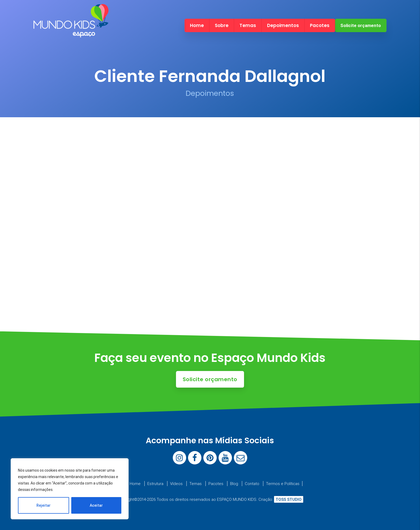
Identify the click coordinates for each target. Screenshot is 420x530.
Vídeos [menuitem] (176, 484)
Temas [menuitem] (248, 25)
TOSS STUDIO (289, 499)
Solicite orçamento (361, 25)
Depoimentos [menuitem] (283, 25)
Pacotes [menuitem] (320, 25)
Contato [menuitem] (252, 484)
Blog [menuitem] (234, 484)
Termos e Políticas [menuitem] (283, 484)
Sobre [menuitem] (222, 25)
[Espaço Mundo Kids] (71, 33)
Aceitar (96, 505)
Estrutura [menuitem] (155, 484)
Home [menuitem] (197, 25)
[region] (70, 489)
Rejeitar (44, 505)
